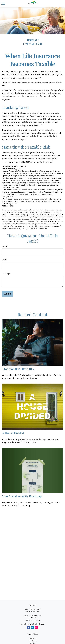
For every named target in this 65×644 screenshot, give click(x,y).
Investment (33, 641)
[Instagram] (36, 628)
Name (4, 246)
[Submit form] (7, 294)
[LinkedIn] (32, 628)
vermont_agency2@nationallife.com (33, 624)
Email (4, 260)
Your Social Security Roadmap (22, 496)
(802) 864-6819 (35, 609)
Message (6, 273)
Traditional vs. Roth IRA (18, 369)
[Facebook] (28, 628)
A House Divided (13, 433)
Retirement (32, 638)
